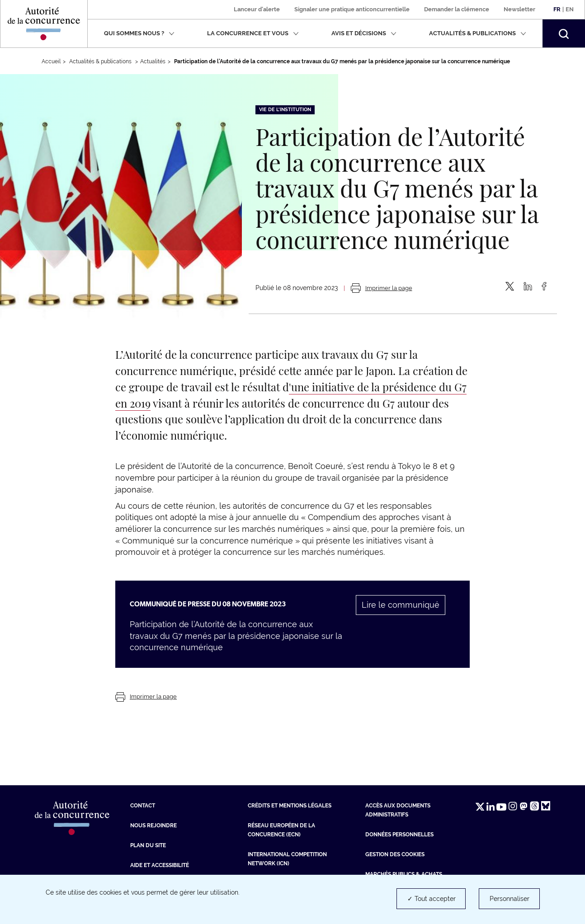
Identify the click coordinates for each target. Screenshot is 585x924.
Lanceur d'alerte (257, 9)
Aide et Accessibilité (160, 865)
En (570, 9)
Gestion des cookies (395, 854)
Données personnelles (399, 835)
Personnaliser (510, 899)
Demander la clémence (457, 9)
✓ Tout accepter (432, 899)
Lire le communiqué (401, 605)
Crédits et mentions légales (290, 806)
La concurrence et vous (253, 33)
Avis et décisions (364, 33)
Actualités (153, 61)
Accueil (51, 61)
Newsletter (519, 9)
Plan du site (148, 845)
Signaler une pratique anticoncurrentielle (352, 9)
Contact (143, 806)
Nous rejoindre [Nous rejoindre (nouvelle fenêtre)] (153, 826)
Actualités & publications (478, 33)
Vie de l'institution (285, 110)
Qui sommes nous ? (139, 33)
